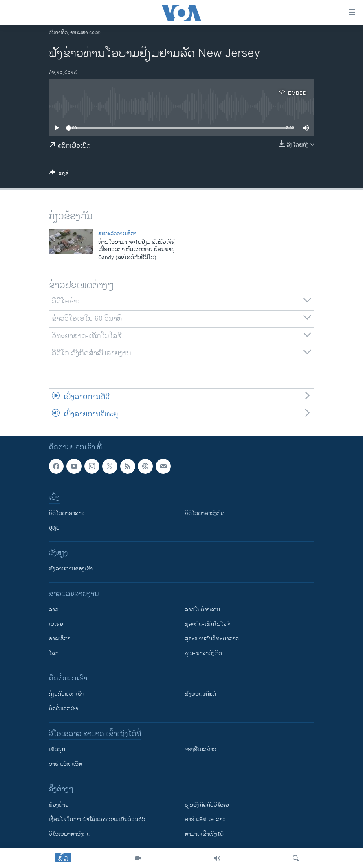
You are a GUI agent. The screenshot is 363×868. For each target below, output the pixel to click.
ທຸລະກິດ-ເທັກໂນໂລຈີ (207, 624)
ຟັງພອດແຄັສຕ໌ (200, 694)
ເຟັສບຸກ (57, 749)
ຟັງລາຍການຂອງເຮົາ (71, 569)
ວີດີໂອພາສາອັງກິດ (204, 513)
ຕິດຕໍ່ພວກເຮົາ (63, 709)
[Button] (59, 175)
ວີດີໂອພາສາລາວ (67, 513)
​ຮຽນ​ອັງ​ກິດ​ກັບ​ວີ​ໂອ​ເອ (207, 805)
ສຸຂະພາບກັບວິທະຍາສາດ (212, 639)
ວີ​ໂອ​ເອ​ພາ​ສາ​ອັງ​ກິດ (70, 834)
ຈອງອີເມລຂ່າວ (201, 749)
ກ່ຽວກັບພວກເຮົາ (66, 694)
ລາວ (54, 610)
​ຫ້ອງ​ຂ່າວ (59, 805)
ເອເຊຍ (56, 624)
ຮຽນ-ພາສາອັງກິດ (203, 653)
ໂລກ (54, 653)
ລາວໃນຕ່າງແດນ (202, 610)
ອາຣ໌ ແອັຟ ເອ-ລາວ (205, 819)
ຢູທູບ (54, 528)
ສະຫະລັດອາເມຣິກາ (117, 234)
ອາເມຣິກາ (60, 639)
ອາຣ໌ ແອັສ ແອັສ (65, 764)
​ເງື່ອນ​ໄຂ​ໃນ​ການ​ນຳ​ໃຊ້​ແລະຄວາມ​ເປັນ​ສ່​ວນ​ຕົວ (97, 819)
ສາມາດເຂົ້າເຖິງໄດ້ (204, 834)
